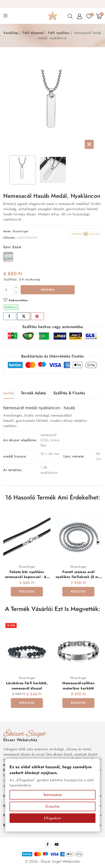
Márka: (7, 231)
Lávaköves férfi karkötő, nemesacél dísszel (27, 686)
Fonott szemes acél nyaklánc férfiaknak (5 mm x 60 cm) (78, 577)
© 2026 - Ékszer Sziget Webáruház (52, 862)
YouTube (57, 845)
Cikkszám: (10, 238)
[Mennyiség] (8, 290)
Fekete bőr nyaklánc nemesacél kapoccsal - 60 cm (27, 577)
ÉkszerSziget (20, 231)
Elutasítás (53, 806)
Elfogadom (52, 818)
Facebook (48, 845)
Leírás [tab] (9, 393)
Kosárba (48, 290)
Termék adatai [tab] (34, 393)
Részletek (27, 592)
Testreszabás (53, 795)
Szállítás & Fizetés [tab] (69, 393)
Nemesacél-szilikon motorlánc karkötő (78, 686)
